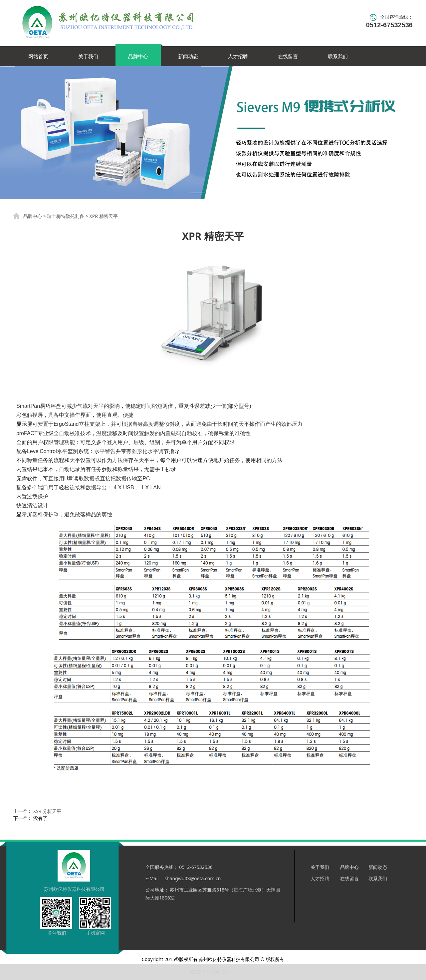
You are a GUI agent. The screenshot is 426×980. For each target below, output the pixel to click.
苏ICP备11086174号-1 (213, 972)
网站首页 (38, 56)
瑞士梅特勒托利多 (66, 216)
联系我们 (338, 56)
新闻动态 (188, 56)
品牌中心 (138, 56)
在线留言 (288, 56)
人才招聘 (238, 56)
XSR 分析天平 (47, 811)
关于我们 (88, 56)
